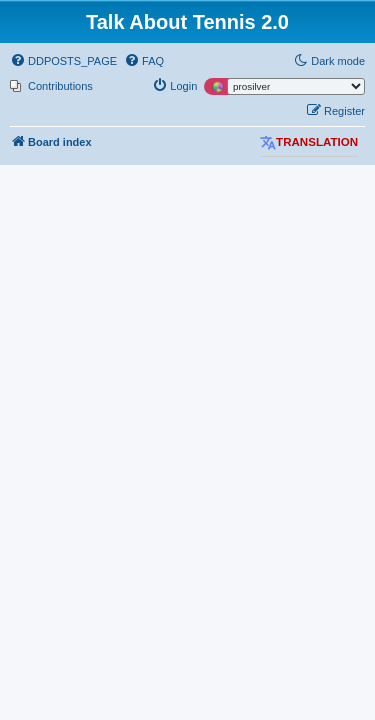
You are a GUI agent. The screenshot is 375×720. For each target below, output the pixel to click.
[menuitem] (63, 61)
